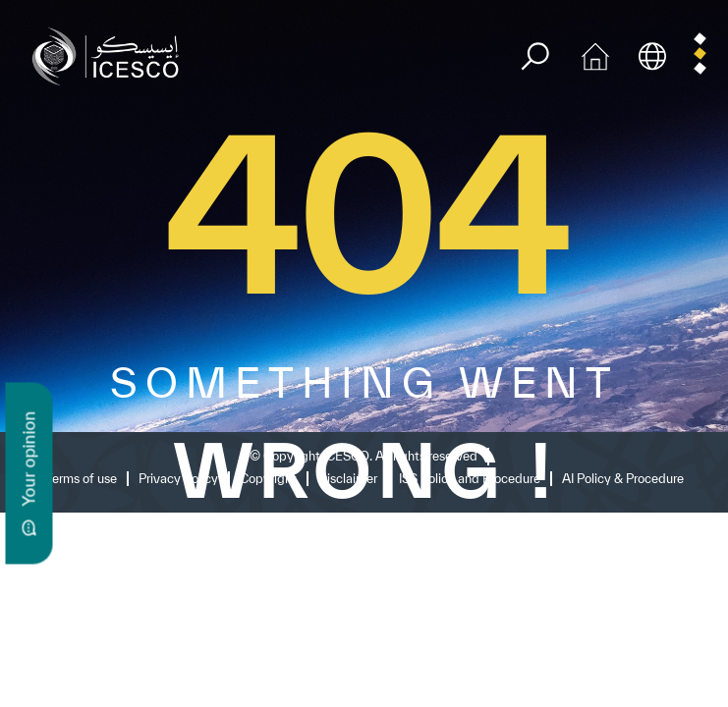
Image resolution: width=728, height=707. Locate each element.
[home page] (110, 54)
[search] (535, 56)
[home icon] (595, 54)
